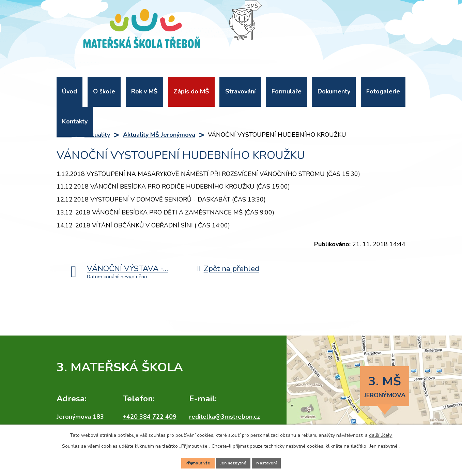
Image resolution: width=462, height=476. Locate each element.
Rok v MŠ (144, 91)
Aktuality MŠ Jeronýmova (159, 135)
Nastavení (271, 462)
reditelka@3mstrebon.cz (225, 417)
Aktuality (97, 135)
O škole (104, 91)
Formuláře (287, 91)
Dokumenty (334, 91)
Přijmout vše (194, 462)
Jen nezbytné (234, 462)
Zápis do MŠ (191, 91)
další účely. (381, 433)
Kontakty (75, 121)
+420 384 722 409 (150, 417)
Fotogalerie (383, 91)
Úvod (70, 91)
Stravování (240, 91)
